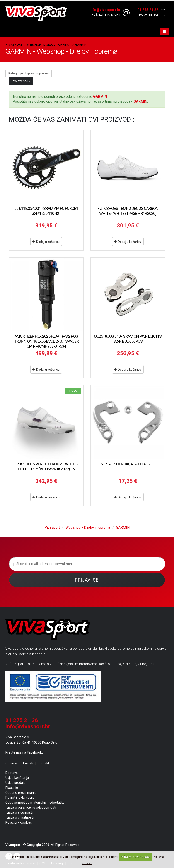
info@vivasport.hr (28, 726)
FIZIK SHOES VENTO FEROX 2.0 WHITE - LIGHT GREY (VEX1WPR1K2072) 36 (46, 467)
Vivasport (14, 44)
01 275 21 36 (22, 720)
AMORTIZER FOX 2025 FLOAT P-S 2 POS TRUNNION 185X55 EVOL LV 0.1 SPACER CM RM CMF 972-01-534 (46, 341)
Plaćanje (12, 788)
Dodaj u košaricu (46, 242)
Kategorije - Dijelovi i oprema (29, 73)
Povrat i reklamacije (20, 798)
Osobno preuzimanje (21, 793)
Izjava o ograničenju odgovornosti (31, 807)
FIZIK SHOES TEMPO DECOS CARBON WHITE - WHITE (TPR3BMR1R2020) (128, 211)
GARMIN (81, 44)
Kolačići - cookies (19, 822)
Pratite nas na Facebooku (24, 752)
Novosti (27, 763)
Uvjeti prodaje (15, 783)
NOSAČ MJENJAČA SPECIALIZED (128, 464)
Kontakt (43, 763)
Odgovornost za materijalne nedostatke (35, 803)
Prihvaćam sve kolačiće (136, 857)
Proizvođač (21, 81)
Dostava (12, 773)
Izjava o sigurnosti (19, 812)
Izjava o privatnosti (19, 817)
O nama (11, 763)
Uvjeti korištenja (17, 778)
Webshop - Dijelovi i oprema (49, 44)
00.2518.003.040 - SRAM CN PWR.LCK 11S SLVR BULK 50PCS (128, 339)
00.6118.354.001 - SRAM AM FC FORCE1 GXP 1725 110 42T (46, 211)
